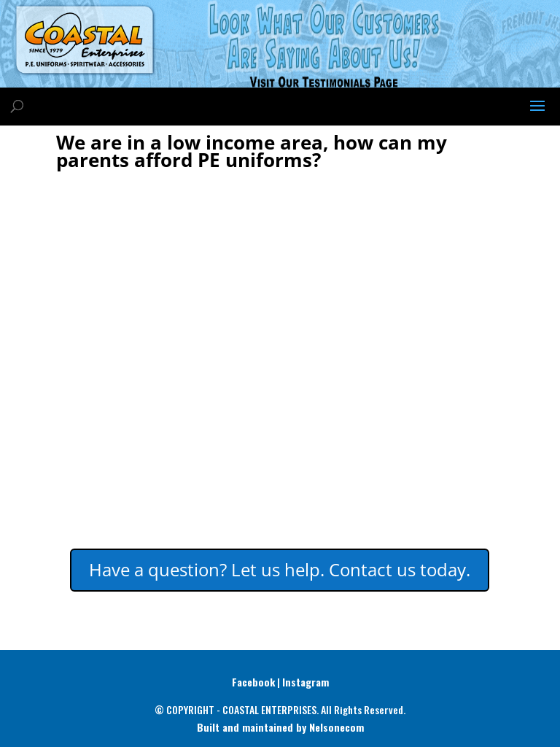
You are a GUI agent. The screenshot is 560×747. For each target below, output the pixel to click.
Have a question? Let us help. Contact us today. (280, 569)
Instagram (306, 682)
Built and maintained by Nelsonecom (280, 727)
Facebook (253, 682)
